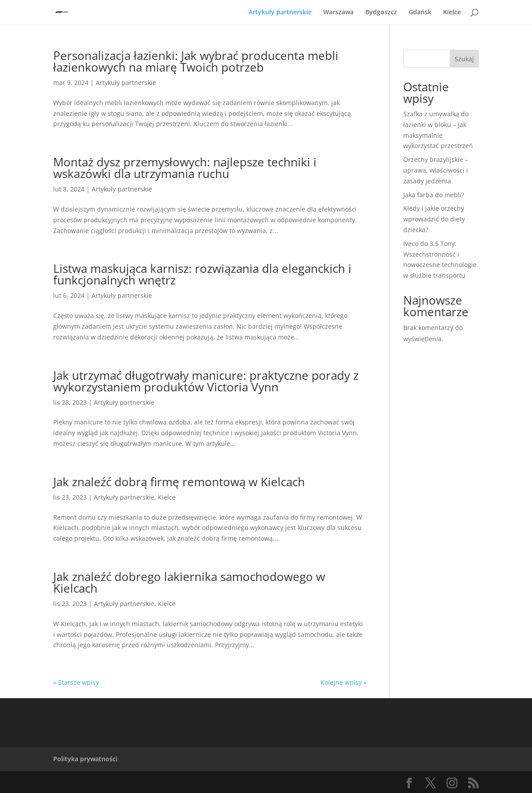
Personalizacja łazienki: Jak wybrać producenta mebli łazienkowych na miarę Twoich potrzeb (196, 61)
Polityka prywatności (85, 759)
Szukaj (464, 59)
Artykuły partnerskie (280, 13)
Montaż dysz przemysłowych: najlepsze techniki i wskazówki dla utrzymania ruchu (185, 168)
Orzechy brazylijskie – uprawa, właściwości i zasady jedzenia (436, 170)
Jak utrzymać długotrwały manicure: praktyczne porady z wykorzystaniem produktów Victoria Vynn (206, 381)
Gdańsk (420, 13)
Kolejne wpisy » (344, 682)
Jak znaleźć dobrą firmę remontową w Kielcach (179, 482)
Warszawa (338, 13)
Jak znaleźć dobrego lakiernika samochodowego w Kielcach (189, 582)
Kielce (452, 13)
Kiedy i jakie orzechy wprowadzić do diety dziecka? (434, 219)
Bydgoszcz (381, 13)
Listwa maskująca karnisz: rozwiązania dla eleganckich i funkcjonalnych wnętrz (202, 274)
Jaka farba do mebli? (434, 195)
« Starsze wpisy (76, 682)
